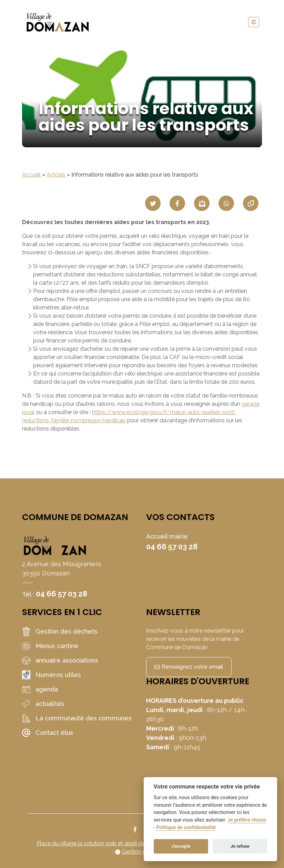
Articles (56, 175)
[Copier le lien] (251, 203)
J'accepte (181, 846)
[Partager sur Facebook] (177, 203)
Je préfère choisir (247, 820)
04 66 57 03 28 (62, 594)
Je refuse (240, 846)
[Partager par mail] (202, 203)
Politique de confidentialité (186, 828)
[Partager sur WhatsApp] (226, 203)
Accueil (31, 175)
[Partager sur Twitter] (153, 203)
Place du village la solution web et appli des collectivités (108, 843)
